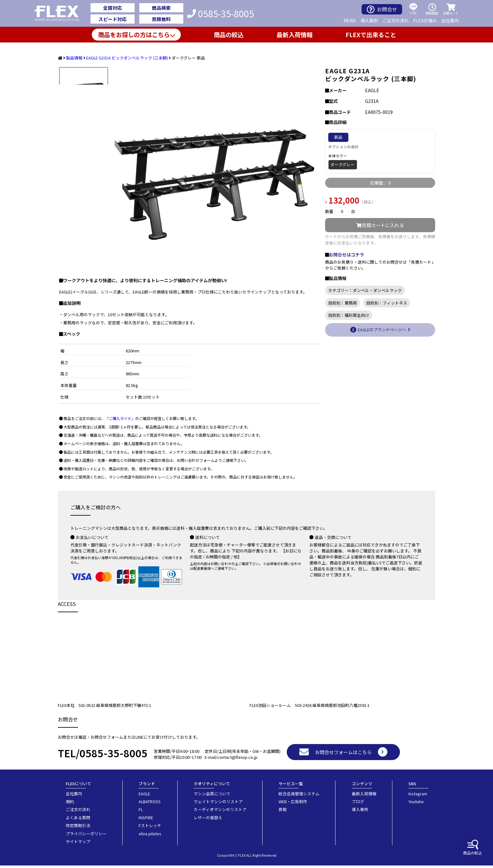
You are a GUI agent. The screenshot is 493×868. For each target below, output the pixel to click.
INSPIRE (146, 820)
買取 (283, 812)
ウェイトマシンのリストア (218, 804)
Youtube (416, 804)
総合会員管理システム (299, 796)
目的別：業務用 (343, 303)
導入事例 (369, 20)
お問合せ (382, 9)
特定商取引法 (78, 828)
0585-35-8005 (221, 14)
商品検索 (161, 8)
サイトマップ (78, 844)
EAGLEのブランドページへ (382, 330)
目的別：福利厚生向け (349, 315)
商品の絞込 (473, 848)
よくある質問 (78, 820)
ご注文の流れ (396, 20)
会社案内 (450, 20)
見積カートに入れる (380, 225)
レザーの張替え (208, 820)
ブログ (358, 804)
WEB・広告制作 (293, 804)
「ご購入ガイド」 (120, 421)
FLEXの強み (425, 20)
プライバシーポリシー (86, 836)
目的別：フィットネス (387, 303)
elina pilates (150, 836)
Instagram (418, 796)
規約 (70, 804)
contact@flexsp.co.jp (237, 760)
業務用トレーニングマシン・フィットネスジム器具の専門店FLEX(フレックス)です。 (60, 14)
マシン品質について (212, 796)
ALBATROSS (150, 804)
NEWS (350, 20)
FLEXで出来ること (371, 35)
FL (141, 812)
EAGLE (144, 796)
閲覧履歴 (432, 9)
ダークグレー (343, 164)
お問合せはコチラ (346, 255)
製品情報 (74, 58)
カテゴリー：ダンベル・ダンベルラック (365, 290)
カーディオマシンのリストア (220, 812)
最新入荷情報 (295, 35)
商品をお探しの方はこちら (134, 35)
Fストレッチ (150, 828)
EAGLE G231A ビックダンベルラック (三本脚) (127, 58)
